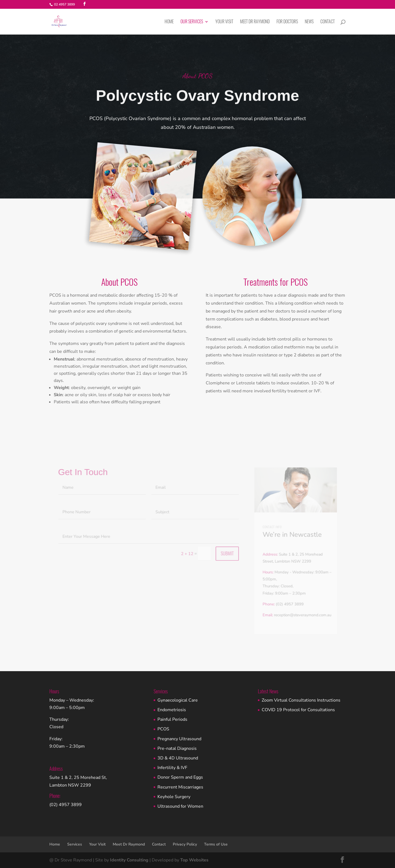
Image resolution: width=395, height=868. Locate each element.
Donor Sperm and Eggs (180, 777)
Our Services (192, 22)
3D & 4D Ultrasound (178, 758)
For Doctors (287, 22)
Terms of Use (216, 844)
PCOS (163, 729)
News (309, 22)
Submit (226, 556)
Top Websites (194, 860)
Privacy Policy (185, 844)
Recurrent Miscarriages (180, 787)
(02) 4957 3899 (66, 805)
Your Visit (224, 22)
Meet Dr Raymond (255, 22)
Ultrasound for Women (180, 806)
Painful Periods (172, 719)
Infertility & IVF (172, 768)
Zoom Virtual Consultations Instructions (301, 700)
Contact (328, 22)
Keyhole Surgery (174, 797)
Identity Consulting (129, 860)
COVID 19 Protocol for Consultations (298, 710)
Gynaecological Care (178, 700)
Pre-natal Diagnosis (177, 748)
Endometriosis (172, 710)
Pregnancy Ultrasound (179, 739)
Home (169, 22)
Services (75, 844)
